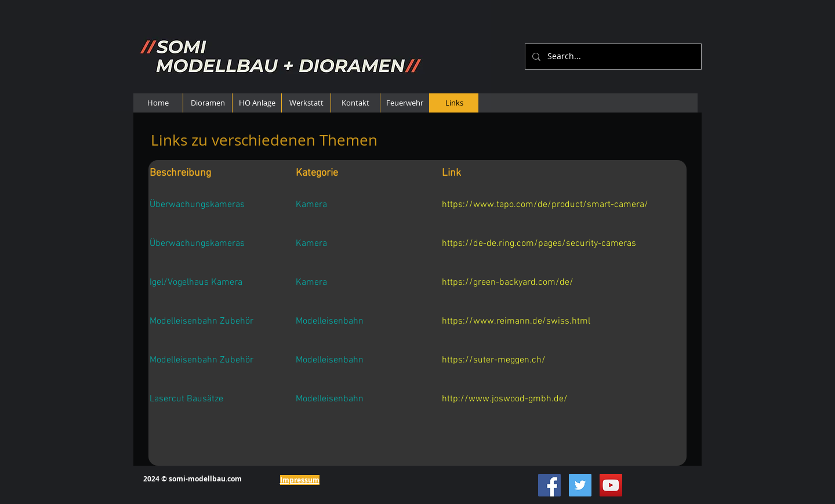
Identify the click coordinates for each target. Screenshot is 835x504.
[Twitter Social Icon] (580, 485)
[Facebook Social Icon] (549, 485)
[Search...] (612, 57)
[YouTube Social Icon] (611, 485)
